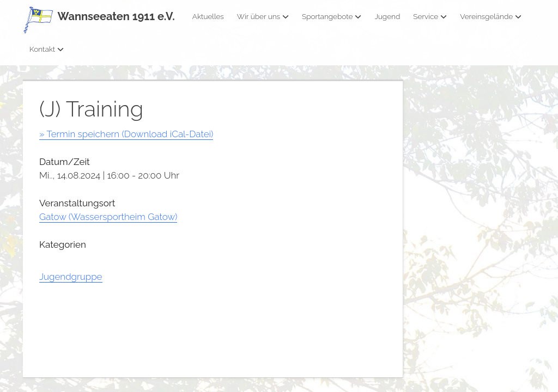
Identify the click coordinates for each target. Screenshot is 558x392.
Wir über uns (263, 16)
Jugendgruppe (71, 277)
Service (430, 16)
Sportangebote (332, 16)
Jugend (387, 16)
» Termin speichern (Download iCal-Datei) (126, 134)
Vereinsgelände (491, 16)
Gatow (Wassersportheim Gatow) (108, 217)
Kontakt (47, 49)
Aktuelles (208, 16)
